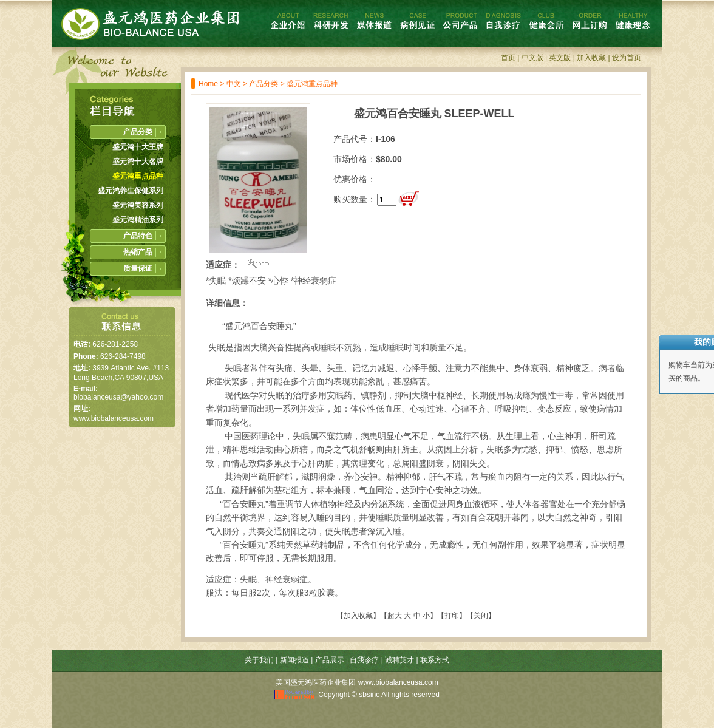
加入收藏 (591, 58)
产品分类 (263, 84)
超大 (395, 616)
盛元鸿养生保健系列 (131, 191)
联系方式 (435, 660)
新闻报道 (294, 660)
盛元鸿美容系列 (138, 205)
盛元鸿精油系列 (138, 220)
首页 (508, 58)
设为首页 (627, 58)
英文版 (560, 58)
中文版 (532, 58)
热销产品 (138, 252)
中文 (234, 84)
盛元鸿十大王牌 (138, 147)
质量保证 (138, 268)
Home (208, 84)
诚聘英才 (399, 660)
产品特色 (138, 236)
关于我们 (259, 660)
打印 (452, 616)
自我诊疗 (364, 660)
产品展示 (330, 660)
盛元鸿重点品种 (312, 84)
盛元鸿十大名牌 (138, 162)
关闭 (481, 616)
